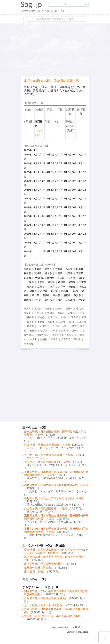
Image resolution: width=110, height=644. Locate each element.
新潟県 (51, 278)
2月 (40, 155)
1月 (36, 150)
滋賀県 (30, 287)
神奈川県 (39, 278)
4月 (48, 155)
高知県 (56, 295)
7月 (61, 155)
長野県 (41, 282)
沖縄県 (82, 300)
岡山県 (54, 291)
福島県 (27, 273)
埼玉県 (69, 273)
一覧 (42, 427)
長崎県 (27, 300)
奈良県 (72, 287)
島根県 (44, 291)
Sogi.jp (85, 632)
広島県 (65, 291)
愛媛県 (46, 295)
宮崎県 (59, 300)
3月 (44, 155)
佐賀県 (77, 295)
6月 (57, 155)
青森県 (38, 269)
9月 (70, 155)
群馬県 (59, 273)
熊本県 (38, 300)
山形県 (80, 269)
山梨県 (30, 282)
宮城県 (59, 269)
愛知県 (72, 282)
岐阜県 (51, 282)
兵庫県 (62, 287)
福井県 (82, 278)
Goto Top (105, 639)
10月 (74, 155)
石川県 (71, 278)
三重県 (83, 282)
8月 (65, 155)
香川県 (36, 295)
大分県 (48, 300)
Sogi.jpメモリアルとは (61, 627)
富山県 (61, 278)
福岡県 (67, 295)
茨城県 (38, 273)
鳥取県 (33, 291)
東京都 (27, 278)
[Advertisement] (65, 50)
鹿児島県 (70, 300)
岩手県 (48, 269)
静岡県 (62, 282)
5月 (53, 155)
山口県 (75, 291)
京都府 (41, 287)
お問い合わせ (79, 627)
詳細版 (60, 546)
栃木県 (48, 273)
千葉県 (80, 273)
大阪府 (51, 287)
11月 (80, 155)
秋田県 (69, 269)
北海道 (27, 269)
